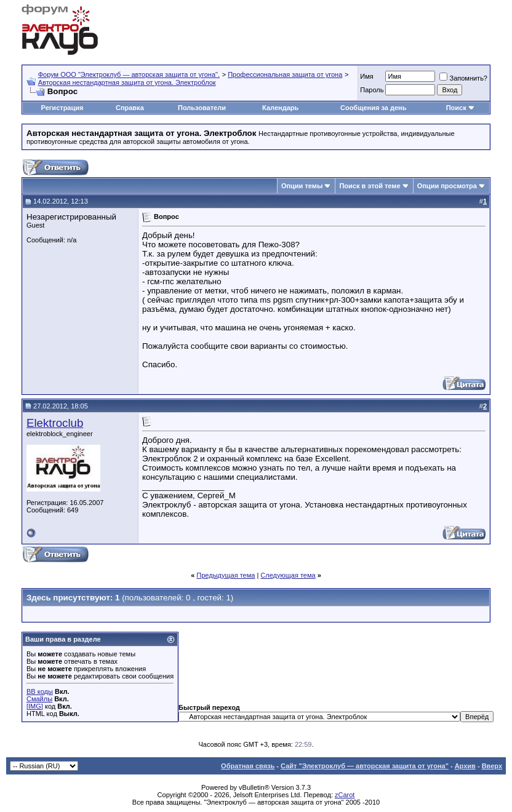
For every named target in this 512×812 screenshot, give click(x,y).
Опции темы (302, 186)
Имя (366, 76)
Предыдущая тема (226, 575)
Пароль (372, 90)
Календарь (280, 108)
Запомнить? (463, 78)
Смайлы (39, 699)
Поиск (456, 108)
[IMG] (35, 706)
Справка (130, 108)
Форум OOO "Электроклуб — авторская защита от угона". (129, 74)
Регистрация (62, 108)
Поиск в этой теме (370, 186)
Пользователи (202, 108)
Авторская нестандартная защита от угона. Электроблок (127, 82)
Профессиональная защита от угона (285, 74)
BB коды (40, 691)
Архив (465, 766)
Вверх (492, 766)
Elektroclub (55, 423)
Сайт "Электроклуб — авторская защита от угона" (365, 766)
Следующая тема (288, 575)
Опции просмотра (447, 186)
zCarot (345, 795)
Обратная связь (248, 766)
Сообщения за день (373, 108)
